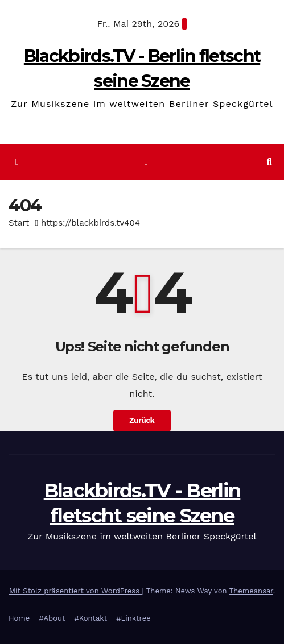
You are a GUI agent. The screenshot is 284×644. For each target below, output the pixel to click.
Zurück (142, 420)
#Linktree (133, 618)
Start (19, 223)
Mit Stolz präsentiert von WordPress (76, 591)
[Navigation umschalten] (146, 162)
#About (52, 618)
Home (19, 618)
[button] (269, 162)
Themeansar (251, 591)
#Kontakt (90, 618)
